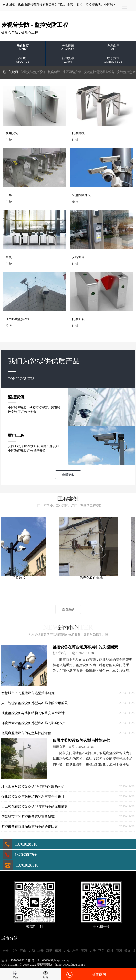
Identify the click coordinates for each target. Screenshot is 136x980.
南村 (110, 951)
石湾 (84, 951)
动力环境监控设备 (18, 319)
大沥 (32, 951)
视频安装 (12, 133)
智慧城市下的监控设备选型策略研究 (28, 693)
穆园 (58, 951)
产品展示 (68, 48)
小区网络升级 (72, 72)
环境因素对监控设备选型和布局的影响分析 (33, 723)
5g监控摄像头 (81, 195)
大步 (93, 951)
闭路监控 (23, 578)
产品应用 (113, 48)
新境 (49, 951)
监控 (79, 5)
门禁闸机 (78, 133)
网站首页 (23, 48)
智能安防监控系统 (33, 72)
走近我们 (23, 60)
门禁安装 (78, 319)
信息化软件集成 (95, 578)
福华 (14, 951)
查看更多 (68, 475)
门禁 (9, 195)
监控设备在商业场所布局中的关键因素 (85, 647)
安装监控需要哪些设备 (99, 72)
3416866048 (80, 960)
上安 (40, 951)
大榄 (67, 951)
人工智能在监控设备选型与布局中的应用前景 (35, 703)
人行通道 (78, 257)
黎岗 (128, 951)
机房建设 (54, 72)
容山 (23, 951)
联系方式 (113, 60)
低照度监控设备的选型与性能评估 (26, 733)
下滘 (101, 951)
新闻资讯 (68, 60)
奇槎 (6, 951)
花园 (119, 951)
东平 (75, 951)
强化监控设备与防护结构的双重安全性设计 (33, 713)
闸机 (9, 257)
